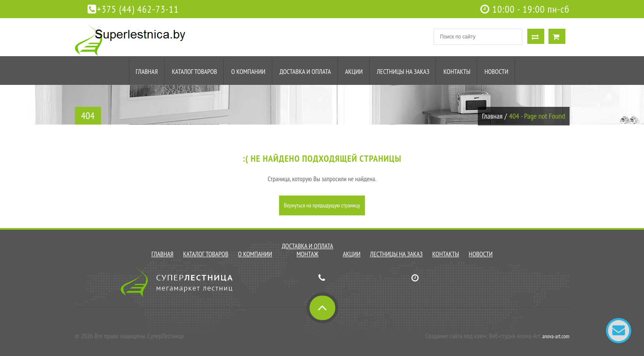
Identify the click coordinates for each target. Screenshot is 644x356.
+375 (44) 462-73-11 (133, 9)
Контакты (457, 71)
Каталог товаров (194, 71)
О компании (248, 71)
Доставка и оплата (305, 71)
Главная (147, 71)
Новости (496, 71)
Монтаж (307, 254)
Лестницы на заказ (403, 71)
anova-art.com (556, 336)
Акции (354, 71)
